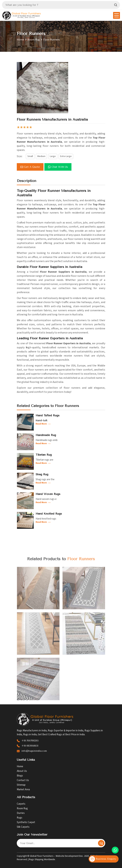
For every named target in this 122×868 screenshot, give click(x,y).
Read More (43, 424)
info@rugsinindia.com (34, 751)
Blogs (20, 776)
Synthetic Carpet (26, 822)
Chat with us (58, 167)
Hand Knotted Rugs (49, 514)
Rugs (20, 818)
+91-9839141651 (30, 746)
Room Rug (34, 40)
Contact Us (23, 780)
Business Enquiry (103, 859)
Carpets (21, 804)
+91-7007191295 (30, 741)
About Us (22, 771)
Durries (21, 813)
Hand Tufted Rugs (48, 415)
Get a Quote (30, 167)
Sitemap (21, 785)
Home (20, 40)
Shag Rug (42, 474)
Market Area (23, 790)
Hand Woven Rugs (48, 494)
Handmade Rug (46, 435)
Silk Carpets (23, 827)
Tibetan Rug (44, 455)
